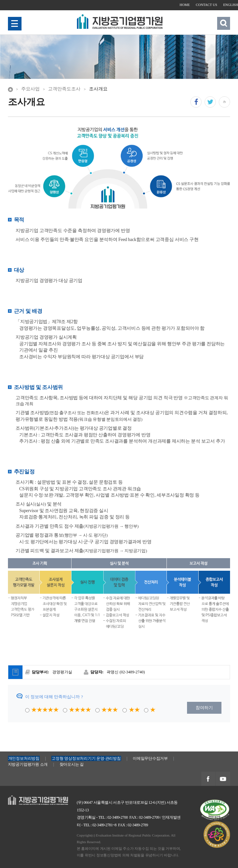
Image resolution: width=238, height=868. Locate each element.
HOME (185, 5)
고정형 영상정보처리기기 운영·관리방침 (86, 758)
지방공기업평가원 (25, 799)
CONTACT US (207, 5)
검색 (224, 23)
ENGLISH (231, 5)
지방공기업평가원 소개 (28, 764)
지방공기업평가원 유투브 (223, 779)
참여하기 (204, 708)
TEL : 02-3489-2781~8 (100, 825)
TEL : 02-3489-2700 (113, 817)
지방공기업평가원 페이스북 (208, 779)
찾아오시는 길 (72, 764)
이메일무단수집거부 (150, 758)
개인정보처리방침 (24, 758)
